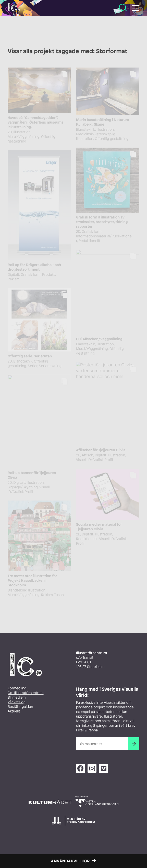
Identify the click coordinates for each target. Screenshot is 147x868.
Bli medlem (17, 697)
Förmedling (17, 688)
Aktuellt (14, 711)
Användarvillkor (70, 861)
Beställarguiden (20, 707)
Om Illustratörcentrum (26, 693)
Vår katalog (17, 702)
